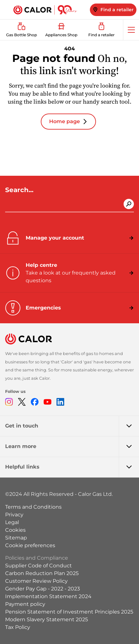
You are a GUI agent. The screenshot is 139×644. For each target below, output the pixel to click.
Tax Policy (18, 627)
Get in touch (72, 426)
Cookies (15, 530)
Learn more (72, 446)
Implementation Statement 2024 (48, 596)
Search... (20, 190)
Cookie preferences (30, 545)
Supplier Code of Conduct (39, 566)
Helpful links (72, 467)
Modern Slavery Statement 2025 (47, 619)
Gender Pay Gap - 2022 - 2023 (43, 589)
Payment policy (25, 604)
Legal (12, 522)
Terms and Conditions (33, 507)
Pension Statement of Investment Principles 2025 (69, 612)
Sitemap (16, 538)
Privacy (14, 515)
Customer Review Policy (36, 581)
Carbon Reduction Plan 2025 (42, 573)
